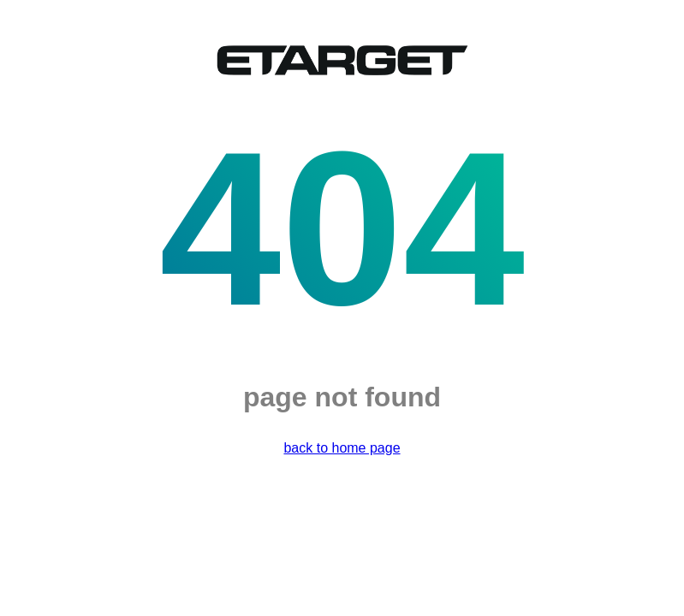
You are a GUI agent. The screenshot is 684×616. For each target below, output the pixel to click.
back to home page (342, 448)
